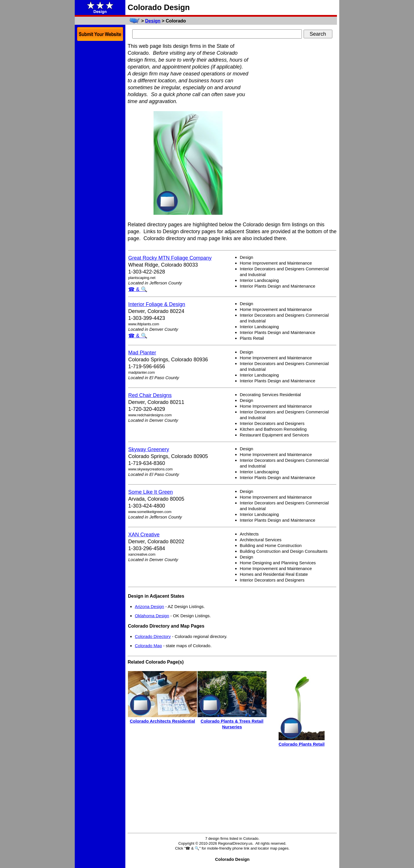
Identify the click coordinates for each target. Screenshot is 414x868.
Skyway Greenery (149, 449)
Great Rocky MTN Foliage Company (170, 258)
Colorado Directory (153, 636)
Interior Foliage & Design (157, 304)
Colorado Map (148, 646)
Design (153, 21)
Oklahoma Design (152, 616)
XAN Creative (144, 535)
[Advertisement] (294, 129)
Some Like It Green (151, 492)
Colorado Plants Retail (302, 744)
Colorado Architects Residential (163, 721)
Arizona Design (149, 606)
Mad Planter (142, 353)
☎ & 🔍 (138, 289)
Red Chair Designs (150, 395)
